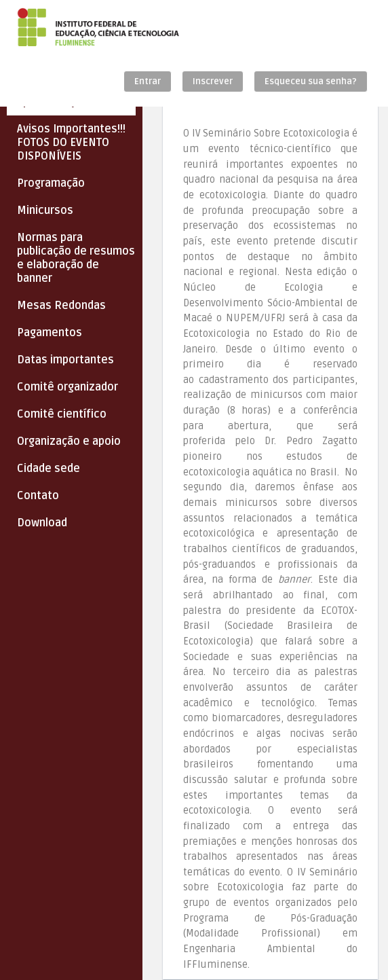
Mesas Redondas (61, 306)
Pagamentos (50, 333)
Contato (38, 496)
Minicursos (45, 211)
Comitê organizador (67, 387)
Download (42, 523)
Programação (51, 183)
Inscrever (213, 81)
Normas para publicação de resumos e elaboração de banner (76, 258)
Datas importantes (65, 360)
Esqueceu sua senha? (311, 81)
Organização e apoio (69, 441)
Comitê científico (62, 414)
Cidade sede (48, 469)
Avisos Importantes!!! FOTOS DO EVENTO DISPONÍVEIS (71, 143)
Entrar (148, 81)
